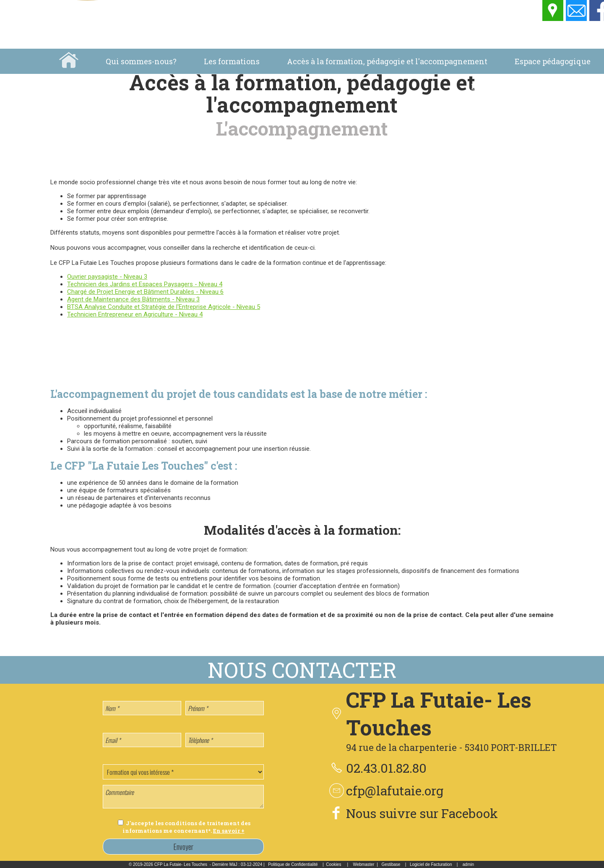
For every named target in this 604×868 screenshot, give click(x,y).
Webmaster (363, 864)
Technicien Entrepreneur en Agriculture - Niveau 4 (135, 314)
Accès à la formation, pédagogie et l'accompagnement (387, 61)
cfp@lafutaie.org (395, 791)
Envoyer (183, 847)
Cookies (333, 864)
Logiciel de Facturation (431, 864)
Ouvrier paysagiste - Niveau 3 (107, 277)
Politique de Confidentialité (293, 864)
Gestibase (391, 864)
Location (574, 86)
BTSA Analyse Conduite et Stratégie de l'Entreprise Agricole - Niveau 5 (164, 307)
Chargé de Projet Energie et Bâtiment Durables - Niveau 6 (145, 292)
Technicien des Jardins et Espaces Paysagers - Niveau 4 (145, 284)
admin (468, 864)
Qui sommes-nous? (141, 61)
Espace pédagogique (553, 61)
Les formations (232, 61)
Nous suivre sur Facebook (422, 813)
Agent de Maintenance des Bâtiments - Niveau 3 (133, 299)
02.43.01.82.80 (386, 768)
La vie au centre (501, 86)
